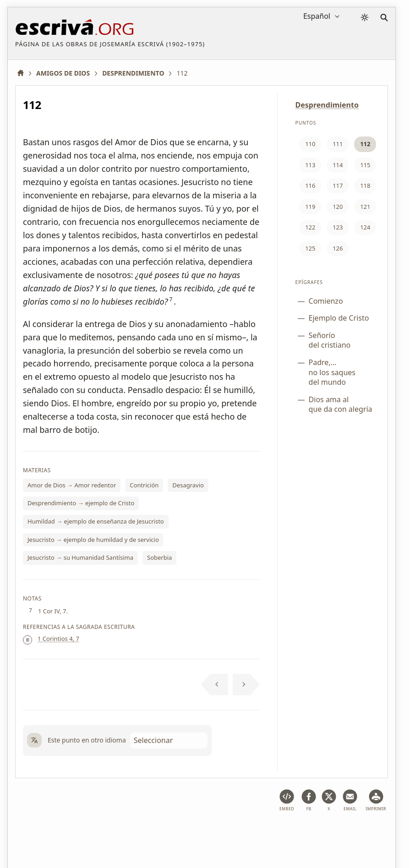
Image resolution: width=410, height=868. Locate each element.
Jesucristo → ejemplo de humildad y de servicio (93, 540)
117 (338, 186)
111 (338, 144)
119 (310, 207)
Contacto (307, 833)
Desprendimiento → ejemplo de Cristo (81, 503)
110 (310, 144)
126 (338, 248)
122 (310, 227)
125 (310, 248)
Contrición (144, 485)
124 (365, 227)
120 (338, 207)
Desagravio (188, 485)
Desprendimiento (327, 105)
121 (365, 207)
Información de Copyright (243, 833)
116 (310, 186)
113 (310, 165)
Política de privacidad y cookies (147, 833)
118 (365, 186)
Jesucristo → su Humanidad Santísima (80, 557)
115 (365, 165)
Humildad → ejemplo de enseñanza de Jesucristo (96, 521)
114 (338, 165)
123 (338, 227)
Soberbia (159, 557)
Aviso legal (74, 833)
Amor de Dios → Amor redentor (72, 485)
